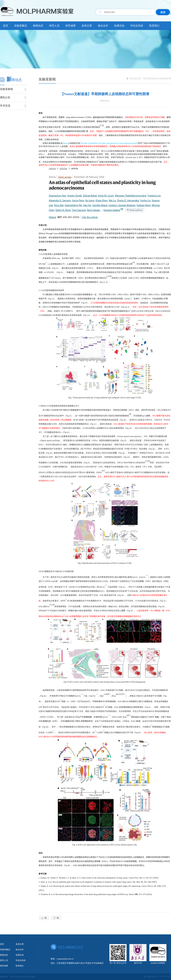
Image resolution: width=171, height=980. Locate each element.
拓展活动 (119, 26)
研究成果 (71, 26)
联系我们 (154, 26)
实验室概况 (21, 26)
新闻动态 (38, 26)
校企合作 (103, 26)
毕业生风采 (137, 26)
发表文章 (87, 26)
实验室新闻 (165, 78)
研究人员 (54, 26)
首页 (6, 26)
